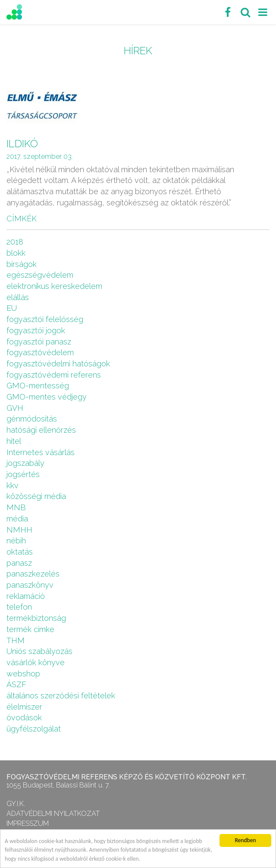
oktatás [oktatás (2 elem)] (20, 552)
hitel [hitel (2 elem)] (14, 441)
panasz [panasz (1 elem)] (19, 563)
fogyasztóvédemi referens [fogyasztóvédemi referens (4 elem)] (54, 375)
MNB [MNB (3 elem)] (16, 507)
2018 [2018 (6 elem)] (15, 242)
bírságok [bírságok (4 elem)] (22, 264)
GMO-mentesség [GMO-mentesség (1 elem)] (38, 386)
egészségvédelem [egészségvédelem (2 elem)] (40, 275)
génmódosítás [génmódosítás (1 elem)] (32, 419)
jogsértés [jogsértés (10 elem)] (23, 474)
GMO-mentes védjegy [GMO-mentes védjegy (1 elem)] (47, 397)
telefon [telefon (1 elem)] (19, 607)
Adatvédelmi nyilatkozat (53, 814)
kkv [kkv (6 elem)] (13, 485)
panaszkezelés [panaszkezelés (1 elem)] (33, 574)
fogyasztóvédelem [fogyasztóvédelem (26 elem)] (40, 352)
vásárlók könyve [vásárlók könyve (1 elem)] (36, 662)
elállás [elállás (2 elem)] (18, 297)
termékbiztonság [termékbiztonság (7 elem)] (36, 618)
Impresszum (28, 823)
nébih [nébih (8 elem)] (16, 541)
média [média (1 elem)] (17, 519)
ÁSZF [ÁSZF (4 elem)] (16, 684)
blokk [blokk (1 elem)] (16, 253)
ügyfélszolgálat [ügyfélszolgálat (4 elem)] (34, 729)
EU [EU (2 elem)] (12, 308)
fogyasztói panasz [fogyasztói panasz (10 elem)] (39, 342)
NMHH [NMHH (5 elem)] (19, 530)
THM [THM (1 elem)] (16, 640)
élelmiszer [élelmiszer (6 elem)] (24, 707)
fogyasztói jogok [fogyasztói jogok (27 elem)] (36, 330)
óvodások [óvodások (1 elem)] (24, 718)
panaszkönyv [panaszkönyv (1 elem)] (30, 585)
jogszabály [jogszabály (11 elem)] (25, 463)
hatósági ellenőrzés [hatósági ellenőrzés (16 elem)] (41, 430)
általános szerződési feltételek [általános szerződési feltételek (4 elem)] (61, 696)
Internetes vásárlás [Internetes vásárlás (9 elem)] (41, 452)
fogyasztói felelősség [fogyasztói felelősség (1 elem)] (45, 319)
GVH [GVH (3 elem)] (15, 408)
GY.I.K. (16, 804)
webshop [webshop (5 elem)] (23, 674)
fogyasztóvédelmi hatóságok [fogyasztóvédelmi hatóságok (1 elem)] (58, 364)
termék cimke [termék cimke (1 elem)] (30, 629)
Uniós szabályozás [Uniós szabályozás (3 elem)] (39, 651)
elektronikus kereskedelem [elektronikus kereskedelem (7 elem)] (54, 286)
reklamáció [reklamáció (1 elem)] (26, 596)
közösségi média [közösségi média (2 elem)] (36, 496)
